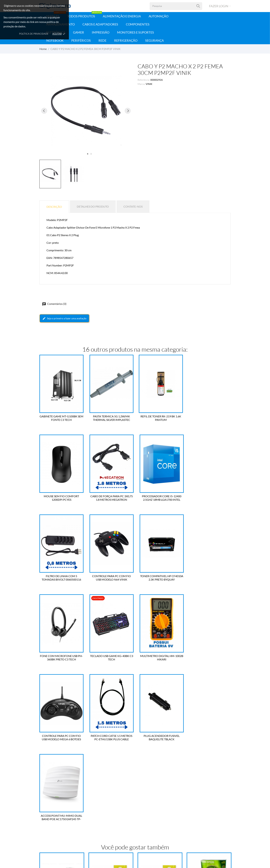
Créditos (93, 815)
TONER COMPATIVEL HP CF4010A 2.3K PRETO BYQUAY (61, 578)
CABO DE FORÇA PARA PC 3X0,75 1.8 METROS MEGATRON (61, 498)
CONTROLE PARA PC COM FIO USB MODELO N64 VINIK (209, 498)
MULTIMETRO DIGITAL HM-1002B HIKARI (209, 578)
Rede (102, 40)
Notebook (55, 40)
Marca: (141, 84)
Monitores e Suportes (136, 32)
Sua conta (96, 796)
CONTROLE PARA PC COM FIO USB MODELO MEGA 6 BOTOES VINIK (61, 658)
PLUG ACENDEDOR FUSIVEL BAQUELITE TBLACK (160, 658)
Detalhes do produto (93, 206)
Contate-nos (133, 206)
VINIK (149, 84)
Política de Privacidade (34, 34)
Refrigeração (126, 40)
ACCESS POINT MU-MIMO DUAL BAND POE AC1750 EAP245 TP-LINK (209, 658)
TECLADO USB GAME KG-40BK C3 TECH (160, 578)
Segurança (154, 40)
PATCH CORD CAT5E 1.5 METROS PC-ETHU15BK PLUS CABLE (110, 658)
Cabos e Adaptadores (100, 24)
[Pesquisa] (198, 6)
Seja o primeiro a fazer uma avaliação (64, 318)
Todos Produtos (84, 15)
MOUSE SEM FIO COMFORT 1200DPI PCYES (209, 418)
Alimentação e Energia (122, 16)
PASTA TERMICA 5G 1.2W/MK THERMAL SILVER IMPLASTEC (111, 418)
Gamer (79, 32)
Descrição (54, 207)
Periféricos (81, 40)
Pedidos (93, 810)
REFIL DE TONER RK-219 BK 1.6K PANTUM (160, 418)
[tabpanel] (86, 111)
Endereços (94, 820)
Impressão (101, 32)
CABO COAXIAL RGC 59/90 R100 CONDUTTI (209, 756)
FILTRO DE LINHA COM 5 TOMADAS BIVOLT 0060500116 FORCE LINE (160, 498)
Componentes (138, 24)
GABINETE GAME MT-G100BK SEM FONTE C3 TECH (61, 418)
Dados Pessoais (97, 805)
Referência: (144, 80)
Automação (159, 16)
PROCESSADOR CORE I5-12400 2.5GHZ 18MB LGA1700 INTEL (110, 498)
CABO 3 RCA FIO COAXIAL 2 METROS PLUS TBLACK (61, 756)
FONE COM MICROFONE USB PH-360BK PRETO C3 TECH (110, 578)
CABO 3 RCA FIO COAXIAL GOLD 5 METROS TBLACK (111, 756)
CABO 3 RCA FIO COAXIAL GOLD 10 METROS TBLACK (160, 756)
